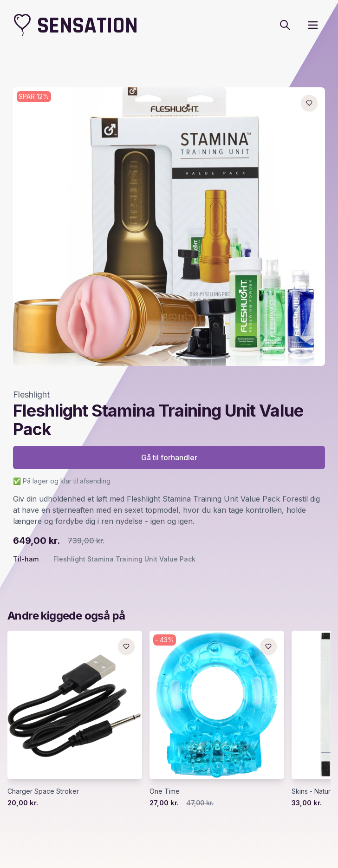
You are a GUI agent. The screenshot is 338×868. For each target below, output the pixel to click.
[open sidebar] (313, 25)
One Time (165, 791)
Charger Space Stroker (43, 791)
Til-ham (26, 559)
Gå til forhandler (169, 457)
